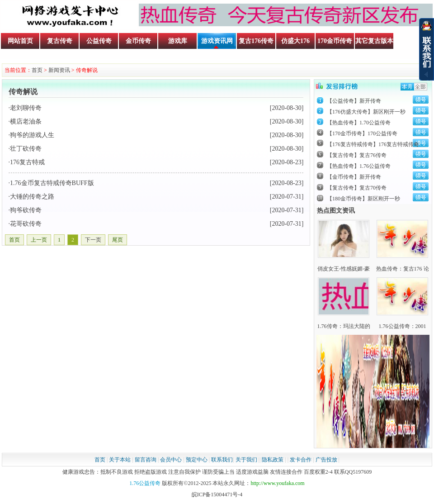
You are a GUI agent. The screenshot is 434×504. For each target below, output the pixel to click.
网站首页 (20, 41)
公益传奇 (99, 41)
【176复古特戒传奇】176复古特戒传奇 (373, 144)
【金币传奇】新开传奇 (354, 177)
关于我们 (246, 460)
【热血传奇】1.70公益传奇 (359, 123)
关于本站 (120, 460)
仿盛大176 (295, 41)
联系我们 (222, 460)
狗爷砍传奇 (26, 210)
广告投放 (326, 460)
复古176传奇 (256, 41)
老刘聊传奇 (26, 108)
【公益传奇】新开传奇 (354, 101)
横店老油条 (26, 121)
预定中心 (197, 460)
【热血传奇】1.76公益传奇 (359, 166)
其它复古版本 (374, 41)
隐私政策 (273, 460)
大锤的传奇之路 (32, 197)
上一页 (39, 240)
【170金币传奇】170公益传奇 (362, 133)
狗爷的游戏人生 (32, 135)
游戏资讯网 (217, 41)
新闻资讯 (59, 70)
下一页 (93, 240)
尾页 (118, 240)
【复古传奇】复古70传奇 (357, 188)
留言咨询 (146, 460)
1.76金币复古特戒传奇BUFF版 (52, 183)
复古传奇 (60, 41)
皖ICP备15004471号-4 (217, 494)
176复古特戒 (27, 162)
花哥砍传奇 (26, 224)
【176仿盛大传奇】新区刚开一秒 (366, 112)
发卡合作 (301, 460)
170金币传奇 (335, 41)
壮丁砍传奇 (26, 149)
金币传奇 (138, 41)
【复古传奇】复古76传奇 (357, 155)
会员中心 (171, 460)
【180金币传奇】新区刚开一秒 (363, 199)
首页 (37, 70)
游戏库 (178, 41)
